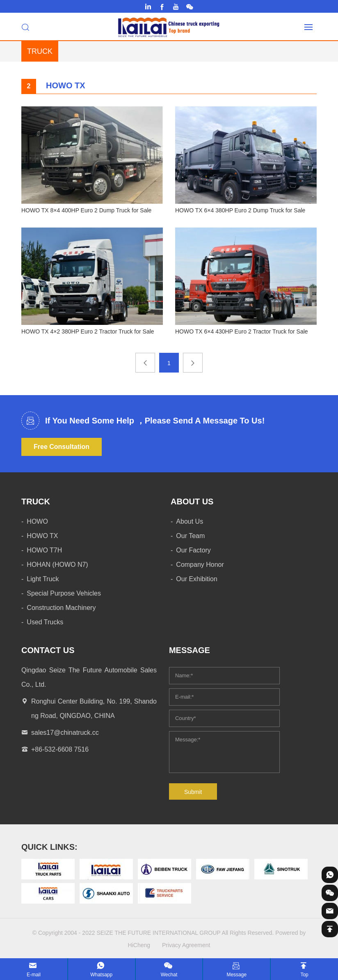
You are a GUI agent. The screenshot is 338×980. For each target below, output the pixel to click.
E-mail (34, 975)
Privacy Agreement (186, 945)
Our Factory (193, 550)
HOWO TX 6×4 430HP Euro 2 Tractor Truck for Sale (242, 331)
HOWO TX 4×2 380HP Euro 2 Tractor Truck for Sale (88, 331)
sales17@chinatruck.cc (65, 733)
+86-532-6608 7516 (60, 749)
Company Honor (200, 565)
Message (236, 975)
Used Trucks (45, 622)
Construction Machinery (61, 608)
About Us (190, 521)
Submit (193, 792)
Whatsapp (101, 975)
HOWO (37, 521)
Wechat (169, 975)
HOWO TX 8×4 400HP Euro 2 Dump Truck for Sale (86, 210)
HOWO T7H (44, 550)
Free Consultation (62, 447)
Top (304, 975)
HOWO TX (42, 536)
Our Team (190, 536)
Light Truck (43, 579)
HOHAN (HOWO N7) (57, 565)
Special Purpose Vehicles (64, 593)
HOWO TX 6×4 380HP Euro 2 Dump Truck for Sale (240, 210)
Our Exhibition (197, 579)
